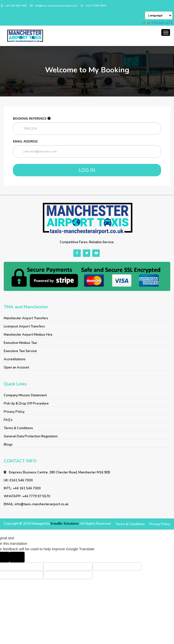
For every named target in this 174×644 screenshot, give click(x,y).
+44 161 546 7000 (14, 6)
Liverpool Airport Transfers (24, 326)
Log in (87, 170)
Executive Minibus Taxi (20, 343)
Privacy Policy (14, 412)
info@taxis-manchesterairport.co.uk (54, 6)
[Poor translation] (17, 557)
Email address (25, 141)
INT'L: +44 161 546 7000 (22, 488)
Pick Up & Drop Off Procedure (26, 404)
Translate (157, 23)
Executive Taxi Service (20, 351)
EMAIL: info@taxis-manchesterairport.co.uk (36, 504)
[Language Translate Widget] (159, 15)
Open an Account (16, 368)
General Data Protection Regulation (31, 436)
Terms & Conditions (18, 428)
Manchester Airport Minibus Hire (28, 335)
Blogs (8, 445)
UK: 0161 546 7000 (18, 480)
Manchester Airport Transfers (26, 318)
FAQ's (8, 420)
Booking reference (32, 118)
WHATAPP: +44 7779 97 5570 (27, 496)
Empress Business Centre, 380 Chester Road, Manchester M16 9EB (57, 472)
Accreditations (15, 359)
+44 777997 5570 (93, 6)
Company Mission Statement (25, 395)
